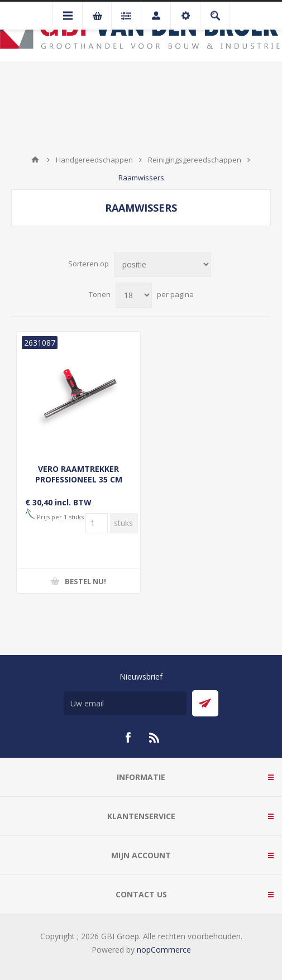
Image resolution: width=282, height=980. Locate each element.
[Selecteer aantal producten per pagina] (134, 295)
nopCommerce (164, 950)
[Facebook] (128, 738)
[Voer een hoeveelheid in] (97, 523)
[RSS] (155, 738)
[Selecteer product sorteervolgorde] (162, 264)
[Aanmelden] (125, 703)
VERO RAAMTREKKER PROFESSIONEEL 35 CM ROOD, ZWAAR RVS (79, 479)
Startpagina (35, 160)
